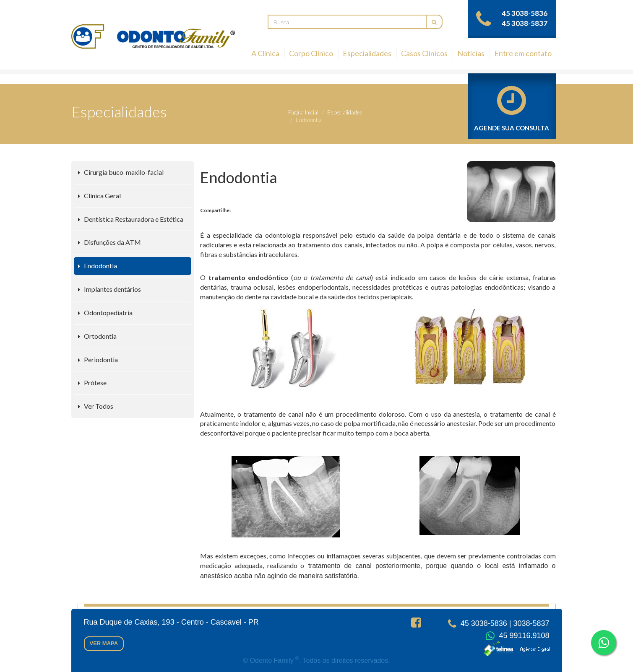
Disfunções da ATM (109, 242)
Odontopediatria (105, 313)
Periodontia (98, 359)
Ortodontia (97, 336)
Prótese (92, 383)
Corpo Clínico (311, 53)
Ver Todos (96, 406)
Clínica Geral (99, 196)
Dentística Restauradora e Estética (131, 219)
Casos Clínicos (424, 53)
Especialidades (367, 53)
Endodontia (98, 266)
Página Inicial (303, 112)
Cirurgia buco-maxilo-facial (121, 172)
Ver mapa (104, 643)
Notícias (471, 53)
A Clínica (265, 53)
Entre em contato (523, 53)
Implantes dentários (109, 289)
